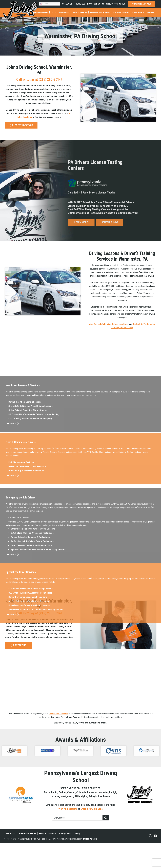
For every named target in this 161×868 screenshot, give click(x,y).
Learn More (12, 635)
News (89, 4)
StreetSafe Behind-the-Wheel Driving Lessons (31, 618)
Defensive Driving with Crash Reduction (27, 675)
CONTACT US (18, 645)
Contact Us (99, 4)
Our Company (68, 4)
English (44, 4)
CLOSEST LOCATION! (21, 125)
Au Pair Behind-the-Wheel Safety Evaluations (32, 766)
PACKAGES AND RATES (142, 4)
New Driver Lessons (40, 12)
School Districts (138, 12)
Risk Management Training (21, 671)
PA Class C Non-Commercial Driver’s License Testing (34, 626)
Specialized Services (121, 12)
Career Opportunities (115, 4)
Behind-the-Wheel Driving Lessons (25, 614)
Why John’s (151, 12)
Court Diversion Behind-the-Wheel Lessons (32, 770)
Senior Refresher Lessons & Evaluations (30, 762)
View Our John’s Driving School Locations (108, 324)
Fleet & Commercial (79, 12)
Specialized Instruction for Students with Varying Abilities (38, 775)
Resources (80, 4)
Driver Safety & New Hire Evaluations (26, 679)
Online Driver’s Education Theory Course (28, 622)
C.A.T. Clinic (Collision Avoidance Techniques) (30, 630)
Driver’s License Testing (60, 12)
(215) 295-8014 (50, 79)
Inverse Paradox (90, 839)
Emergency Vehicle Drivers (100, 12)
